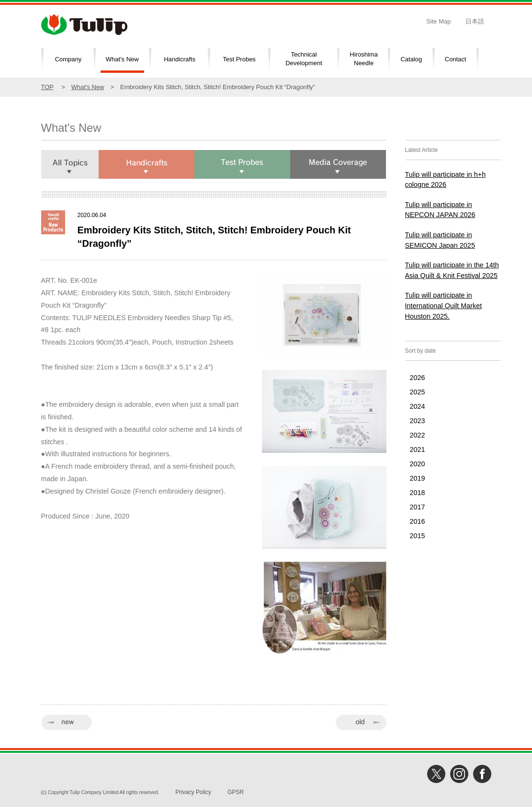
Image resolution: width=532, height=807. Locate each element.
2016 (418, 521)
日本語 (475, 21)
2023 (418, 421)
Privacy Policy (193, 792)
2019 (418, 478)
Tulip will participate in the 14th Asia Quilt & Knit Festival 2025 (452, 270)
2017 (418, 507)
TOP (47, 87)
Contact (456, 59)
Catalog (411, 59)
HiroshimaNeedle (364, 59)
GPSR (236, 792)
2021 (418, 450)
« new (67, 722)
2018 (418, 493)
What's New (122, 59)
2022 (418, 435)
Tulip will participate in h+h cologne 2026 (446, 180)
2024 (418, 406)
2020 (418, 464)
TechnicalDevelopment (304, 59)
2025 (418, 392)
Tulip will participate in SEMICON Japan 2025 (440, 240)
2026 (418, 378)
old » (361, 722)
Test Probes (239, 59)
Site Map (438, 21)
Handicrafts (180, 59)
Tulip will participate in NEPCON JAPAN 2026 (440, 210)
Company (68, 59)
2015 (418, 536)
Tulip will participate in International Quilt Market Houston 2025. (444, 306)
